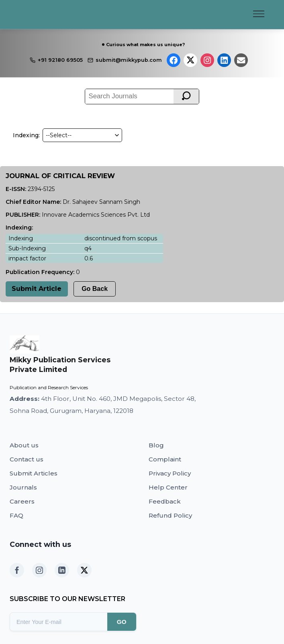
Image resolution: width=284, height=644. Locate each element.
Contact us (27, 459)
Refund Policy (170, 515)
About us (24, 445)
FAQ (16, 515)
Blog (156, 445)
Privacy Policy (170, 473)
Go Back (95, 289)
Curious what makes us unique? (145, 45)
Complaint (165, 459)
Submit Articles (34, 473)
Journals (23, 487)
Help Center (168, 487)
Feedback (165, 501)
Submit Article (37, 289)
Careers (22, 501)
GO (122, 622)
